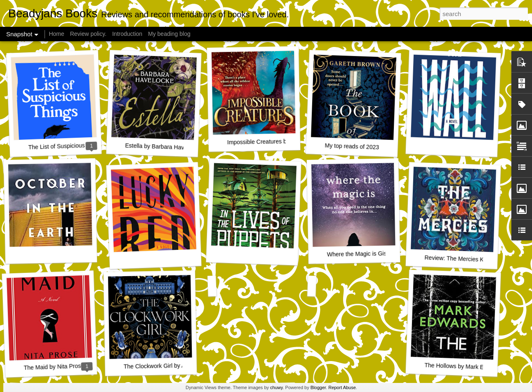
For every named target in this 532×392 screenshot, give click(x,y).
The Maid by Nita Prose (54, 367)
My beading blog (169, 34)
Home (56, 34)
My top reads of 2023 (352, 147)
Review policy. (88, 34)
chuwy (276, 387)
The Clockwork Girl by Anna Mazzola (171, 366)
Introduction (127, 34)
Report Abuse (342, 387)
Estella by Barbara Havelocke (163, 147)
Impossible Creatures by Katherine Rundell (282, 141)
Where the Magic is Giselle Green (370, 254)
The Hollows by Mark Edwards (464, 367)
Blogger (318, 387)
